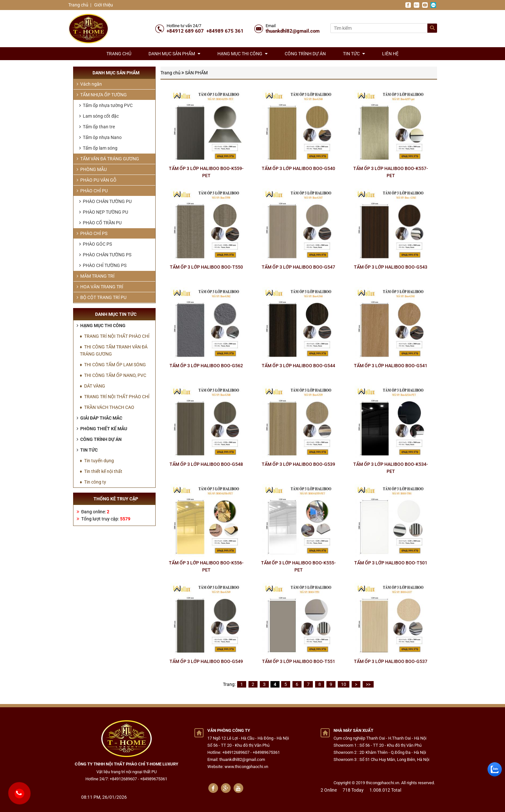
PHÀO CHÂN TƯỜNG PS (105, 255)
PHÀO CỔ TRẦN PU (100, 223)
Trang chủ (78, 5)
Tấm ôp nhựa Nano (100, 137)
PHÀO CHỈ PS (92, 233)
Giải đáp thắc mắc (99, 418)
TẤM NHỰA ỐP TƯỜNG (102, 95)
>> (368, 684)
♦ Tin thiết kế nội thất (101, 471)
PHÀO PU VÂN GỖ (97, 180)
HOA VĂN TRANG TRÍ (100, 287)
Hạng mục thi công (242, 54)
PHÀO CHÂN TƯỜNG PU (105, 201)
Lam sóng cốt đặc (99, 116)
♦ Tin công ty (93, 482)
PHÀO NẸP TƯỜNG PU (104, 212)
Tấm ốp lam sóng (98, 148)
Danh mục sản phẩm (174, 54)
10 (344, 684)
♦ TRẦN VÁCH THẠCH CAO (107, 407)
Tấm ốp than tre (97, 127)
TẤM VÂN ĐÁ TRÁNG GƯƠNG (108, 159)
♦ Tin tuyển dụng (97, 461)
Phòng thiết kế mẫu (102, 429)
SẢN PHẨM (196, 73)
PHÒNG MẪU (92, 169)
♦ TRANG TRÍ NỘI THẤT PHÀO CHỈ (115, 336)
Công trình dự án (305, 54)
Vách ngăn (89, 84)
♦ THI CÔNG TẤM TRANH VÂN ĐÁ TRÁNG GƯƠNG (114, 350)
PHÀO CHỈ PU (92, 191)
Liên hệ (390, 54)
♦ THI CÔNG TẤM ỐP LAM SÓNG (113, 365)
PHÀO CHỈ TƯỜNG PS (103, 265)
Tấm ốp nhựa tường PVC (106, 105)
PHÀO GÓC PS (96, 244)
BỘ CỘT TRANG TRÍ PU (102, 297)
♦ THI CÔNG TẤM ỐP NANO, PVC (113, 375)
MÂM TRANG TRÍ (96, 276)
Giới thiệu (103, 5)
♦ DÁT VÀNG (93, 386)
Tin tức (354, 54)
